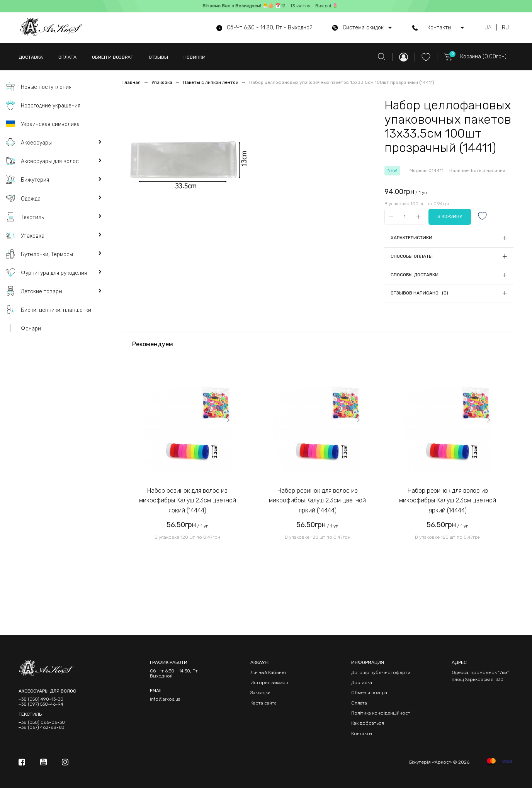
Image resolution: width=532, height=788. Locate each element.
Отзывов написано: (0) (419, 293)
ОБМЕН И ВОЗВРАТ (113, 57)
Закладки (260, 693)
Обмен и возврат (370, 693)
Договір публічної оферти (381, 672)
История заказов (269, 682)
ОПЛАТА (67, 57)
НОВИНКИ (195, 57)
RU (505, 28)
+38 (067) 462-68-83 (41, 728)
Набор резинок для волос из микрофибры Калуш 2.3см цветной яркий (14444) (188, 500)
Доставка (362, 682)
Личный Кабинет (269, 672)
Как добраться (368, 723)
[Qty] (405, 217)
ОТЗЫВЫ (158, 57)
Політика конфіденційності (381, 713)
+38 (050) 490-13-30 (41, 699)
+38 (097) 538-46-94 (41, 704)
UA (488, 28)
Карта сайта (263, 703)
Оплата (359, 703)
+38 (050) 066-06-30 (42, 722)
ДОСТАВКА (31, 57)
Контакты (362, 734)
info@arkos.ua (165, 699)
